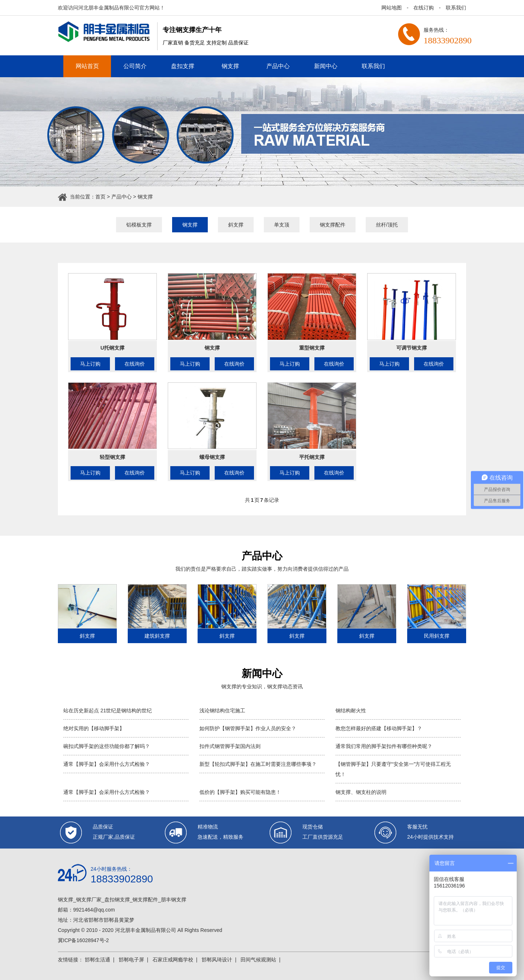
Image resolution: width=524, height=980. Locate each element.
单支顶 (282, 225)
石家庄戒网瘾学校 (173, 960)
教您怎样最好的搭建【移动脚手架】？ (379, 728)
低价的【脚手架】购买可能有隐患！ (240, 792)
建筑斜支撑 (157, 636)
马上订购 (90, 364)
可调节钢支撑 (412, 348)
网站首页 (87, 66)
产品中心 (278, 66)
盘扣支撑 (183, 66)
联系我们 (456, 8)
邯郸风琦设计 (217, 960)
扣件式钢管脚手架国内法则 (230, 746)
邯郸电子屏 (131, 960)
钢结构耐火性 (351, 711)
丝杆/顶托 (387, 225)
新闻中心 (326, 66)
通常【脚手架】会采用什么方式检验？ (107, 764)
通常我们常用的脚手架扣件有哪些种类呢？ (384, 746)
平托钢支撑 (312, 457)
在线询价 (135, 364)
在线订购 (424, 8)
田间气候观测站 (258, 960)
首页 (100, 197)
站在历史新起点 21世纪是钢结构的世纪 (108, 711)
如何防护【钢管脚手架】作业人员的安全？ (248, 728)
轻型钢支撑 (112, 457)
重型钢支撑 (312, 348)
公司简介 (135, 66)
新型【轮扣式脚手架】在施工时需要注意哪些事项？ (258, 764)
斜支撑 (236, 225)
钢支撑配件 (333, 225)
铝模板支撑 (139, 225)
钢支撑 (230, 66)
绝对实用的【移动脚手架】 (94, 728)
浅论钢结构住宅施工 (222, 711)
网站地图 (392, 8)
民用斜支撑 (437, 636)
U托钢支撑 (112, 348)
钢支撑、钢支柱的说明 (361, 792)
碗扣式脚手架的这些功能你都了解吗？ (107, 746)
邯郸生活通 (98, 960)
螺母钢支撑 (212, 457)
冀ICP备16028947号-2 (83, 940)
